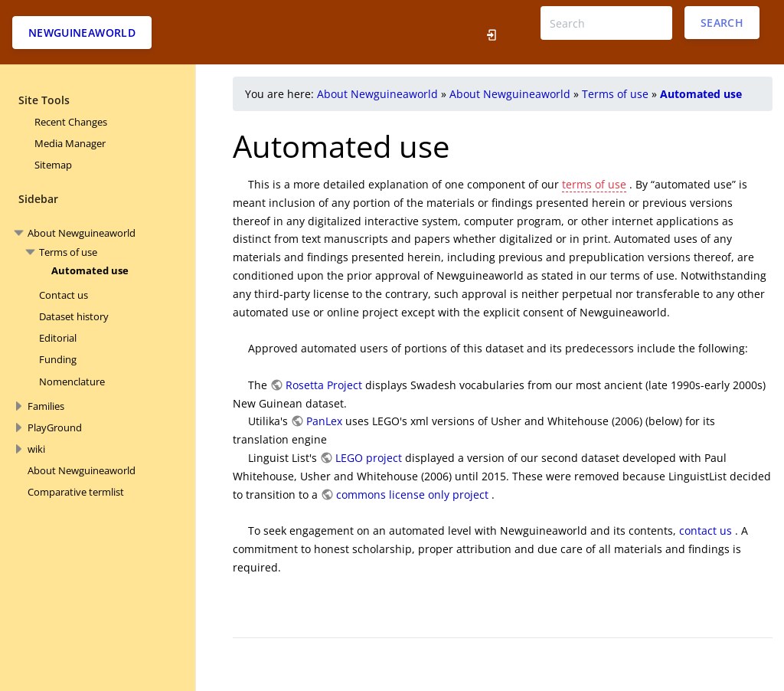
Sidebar (38, 199)
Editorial (58, 338)
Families (46, 406)
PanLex (324, 421)
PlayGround (55, 427)
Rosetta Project (324, 385)
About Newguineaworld (82, 233)
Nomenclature (72, 382)
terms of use (594, 184)
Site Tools (44, 100)
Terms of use (68, 252)
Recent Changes (71, 122)
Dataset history (74, 316)
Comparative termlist (76, 492)
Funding (58, 359)
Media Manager (70, 143)
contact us (706, 531)
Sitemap (53, 165)
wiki (36, 449)
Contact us (64, 295)
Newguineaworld (82, 33)
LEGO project (369, 458)
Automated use (90, 270)
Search (722, 23)
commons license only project (412, 495)
